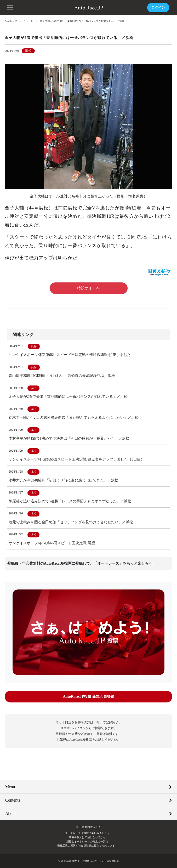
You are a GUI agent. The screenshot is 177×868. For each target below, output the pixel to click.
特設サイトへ (89, 288)
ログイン (158, 7)
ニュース (30, 21)
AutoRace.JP (12, 21)
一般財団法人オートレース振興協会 (99, 861)
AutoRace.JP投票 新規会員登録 (89, 697)
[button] (10, 7)
